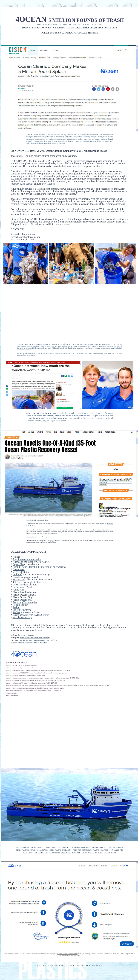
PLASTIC (96, 850)
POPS (74, 853)
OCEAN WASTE (55, 850)
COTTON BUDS (63, 848)
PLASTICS (97, 28)
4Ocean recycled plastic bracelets (29, 582)
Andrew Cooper (46, 184)
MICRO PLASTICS (23, 850)
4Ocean (15, 625)
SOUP (100, 853)
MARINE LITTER (105, 848)
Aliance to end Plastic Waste (27, 562)
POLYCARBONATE (116, 850)
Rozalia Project (20, 605)
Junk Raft (17, 574)
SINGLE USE (93, 853)
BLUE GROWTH (42, 28)
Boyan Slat (18, 564)
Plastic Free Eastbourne (24, 592)
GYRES (85, 28)
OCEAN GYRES (43, 850)
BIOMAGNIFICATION (28, 848)
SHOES (84, 853)
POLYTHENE (66, 853)
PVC (79, 853)
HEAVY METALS (92, 848)
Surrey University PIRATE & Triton (31, 615)
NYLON (33, 850)
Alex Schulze (27, 184)
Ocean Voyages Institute (25, 585)
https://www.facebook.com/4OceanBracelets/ (38, 640)
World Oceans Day (22, 617)
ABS (18, 848)
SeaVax (16, 612)
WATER (114, 853)
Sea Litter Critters (22, 610)
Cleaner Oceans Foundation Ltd (67, 954)
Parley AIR (18, 590)
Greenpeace (19, 569)
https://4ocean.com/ (26, 635)
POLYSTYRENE (55, 853)
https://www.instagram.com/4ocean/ (35, 638)
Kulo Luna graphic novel (25, 577)
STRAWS (107, 853)
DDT (71, 848)
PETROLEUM (87, 850)
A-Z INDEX (66, 33)
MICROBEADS (118, 848)
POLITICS (111, 28)
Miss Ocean (19, 580)
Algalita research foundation (27, 559)
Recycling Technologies (25, 602)
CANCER (40, 848)
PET (79, 850)
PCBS (75, 850)
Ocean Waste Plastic (23, 587)
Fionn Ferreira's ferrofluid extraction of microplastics (39, 567)
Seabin (16, 607)
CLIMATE (73, 28)
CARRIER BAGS (51, 848)
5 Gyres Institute (21, 572)
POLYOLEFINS (28, 853)
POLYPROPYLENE (41, 853)
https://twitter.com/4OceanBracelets (32, 643)
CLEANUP (59, 28)
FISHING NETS (80, 848)
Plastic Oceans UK (22, 600)
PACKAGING (67, 850)
